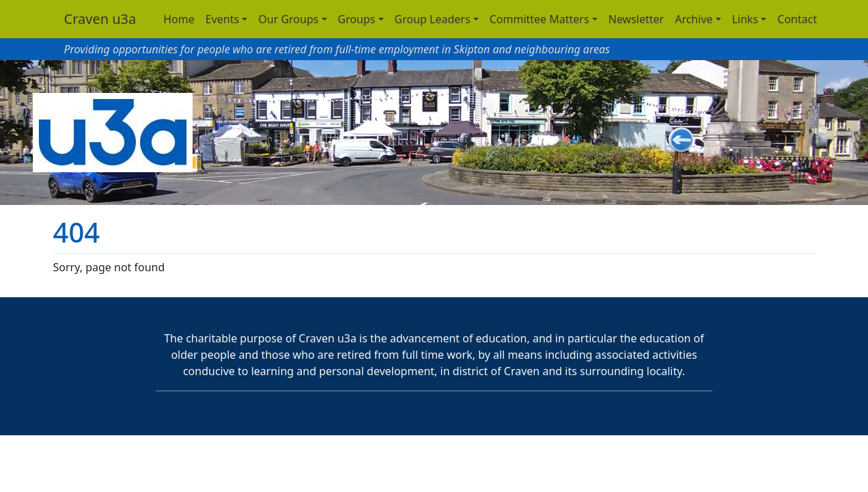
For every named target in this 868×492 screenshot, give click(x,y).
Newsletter (636, 19)
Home (179, 19)
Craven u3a (100, 19)
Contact (797, 19)
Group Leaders (433, 19)
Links (745, 19)
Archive (694, 19)
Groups (357, 19)
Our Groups (288, 19)
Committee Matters (540, 19)
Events (222, 19)
